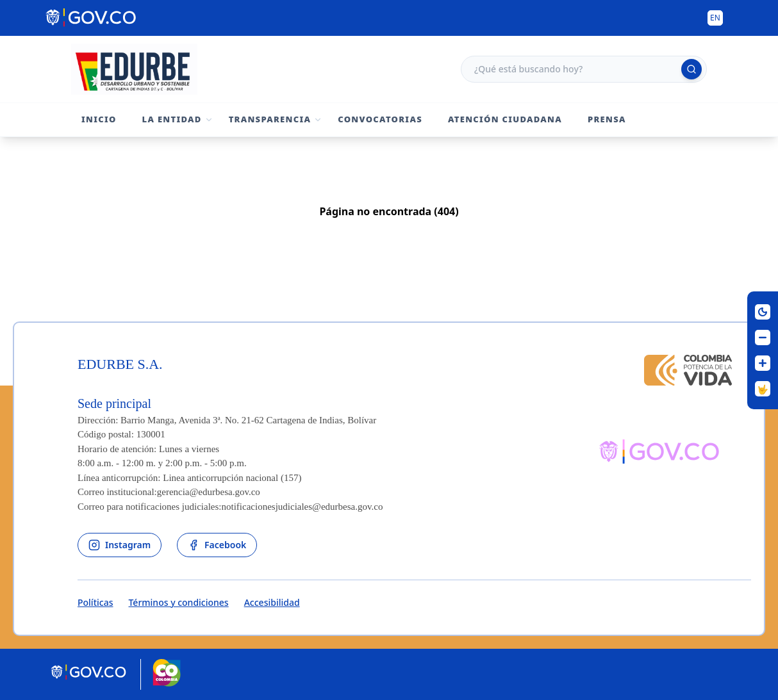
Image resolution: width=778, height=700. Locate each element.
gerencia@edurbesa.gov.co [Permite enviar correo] (209, 492)
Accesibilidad (272, 602)
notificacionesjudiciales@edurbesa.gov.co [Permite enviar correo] (302, 507)
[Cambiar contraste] (763, 312)
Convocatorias (380, 119)
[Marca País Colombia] (167, 674)
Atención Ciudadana (505, 119)
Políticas (95, 602)
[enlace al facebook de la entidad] (217, 545)
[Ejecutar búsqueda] (691, 69)
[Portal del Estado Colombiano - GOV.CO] (92, 18)
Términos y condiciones (178, 602)
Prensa (607, 119)
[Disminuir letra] (763, 338)
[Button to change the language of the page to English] (715, 18)
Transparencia (270, 119)
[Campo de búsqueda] (584, 69)
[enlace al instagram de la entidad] (120, 545)
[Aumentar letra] (763, 363)
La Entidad (172, 119)
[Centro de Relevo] (763, 389)
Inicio (99, 119)
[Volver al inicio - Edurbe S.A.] (134, 69)
